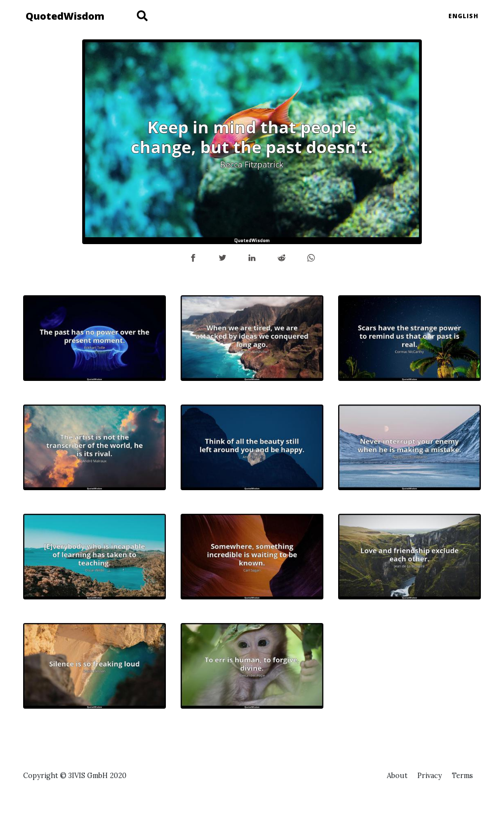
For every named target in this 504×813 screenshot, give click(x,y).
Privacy (430, 776)
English (463, 16)
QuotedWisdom (65, 16)
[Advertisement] (409, 685)
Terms (462, 776)
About (397, 776)
